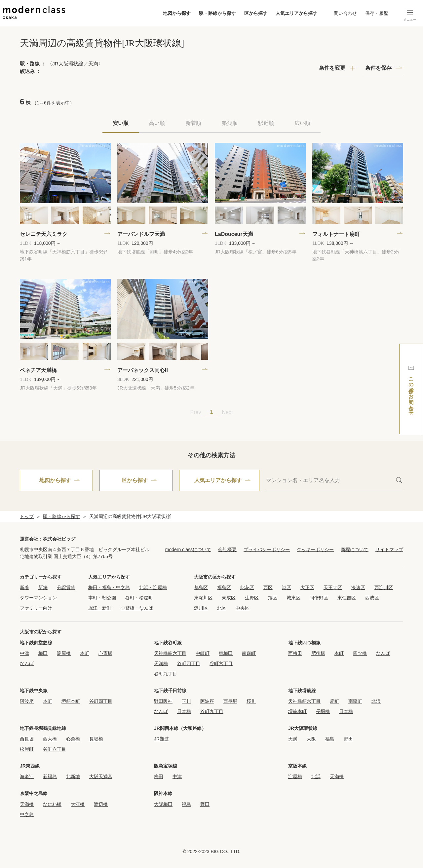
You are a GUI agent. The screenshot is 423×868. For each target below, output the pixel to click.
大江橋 (78, 804)
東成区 (229, 598)
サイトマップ (389, 549)
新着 (24, 587)
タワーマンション (38, 598)
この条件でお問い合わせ (411, 389)
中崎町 (203, 653)
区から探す (256, 13)
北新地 (73, 776)
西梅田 (295, 653)
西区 (268, 587)
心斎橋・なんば (137, 608)
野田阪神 (163, 701)
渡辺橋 (101, 804)
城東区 (293, 598)
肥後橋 (318, 653)
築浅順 (230, 123)
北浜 (376, 701)
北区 (222, 608)
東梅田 (226, 653)
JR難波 (161, 739)
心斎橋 (105, 653)
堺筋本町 (71, 701)
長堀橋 (323, 711)
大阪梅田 (163, 804)
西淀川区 (384, 587)
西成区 (372, 598)
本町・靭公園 (102, 598)
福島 (330, 739)
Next (228, 412)
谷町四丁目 (189, 663)
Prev (196, 412)
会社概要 (227, 549)
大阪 (311, 739)
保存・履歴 (377, 13)
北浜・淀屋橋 (153, 587)
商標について (355, 549)
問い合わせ (345, 13)
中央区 (243, 608)
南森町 (249, 653)
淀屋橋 (64, 653)
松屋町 (27, 749)
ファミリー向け (36, 608)
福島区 (224, 587)
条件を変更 (332, 68)
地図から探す (177, 13)
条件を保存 (378, 68)
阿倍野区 (319, 598)
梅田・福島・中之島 (109, 587)
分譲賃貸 (66, 587)
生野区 (252, 598)
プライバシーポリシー (267, 549)
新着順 (193, 123)
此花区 (247, 587)
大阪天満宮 (101, 776)
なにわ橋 (52, 804)
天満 (293, 739)
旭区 (273, 598)
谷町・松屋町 (139, 598)
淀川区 (201, 608)
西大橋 (50, 739)
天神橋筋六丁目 (170, 653)
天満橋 (161, 663)
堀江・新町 (100, 608)
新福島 (50, 776)
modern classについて (188, 549)
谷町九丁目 (166, 674)
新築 (43, 587)
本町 (85, 653)
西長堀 (230, 701)
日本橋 (184, 711)
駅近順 (266, 123)
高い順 (157, 123)
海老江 (27, 776)
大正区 (307, 587)
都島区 (201, 587)
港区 (287, 587)
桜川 (251, 701)
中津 (24, 653)
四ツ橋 (360, 653)
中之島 (27, 814)
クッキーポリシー (315, 549)
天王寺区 (333, 587)
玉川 (186, 701)
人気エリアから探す (296, 13)
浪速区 (358, 587)
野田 (348, 739)
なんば (27, 663)
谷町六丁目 (221, 663)
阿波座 (27, 701)
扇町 (334, 701)
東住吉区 (347, 598)
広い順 (302, 123)
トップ (27, 516)
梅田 (43, 653)
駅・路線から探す (217, 13)
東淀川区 (203, 598)
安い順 (121, 123)
